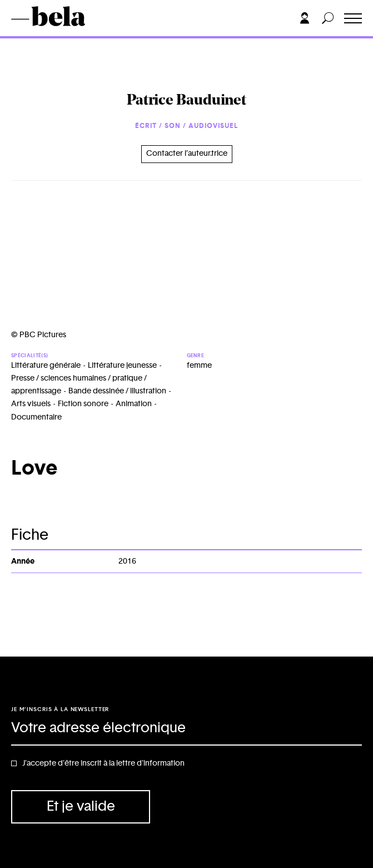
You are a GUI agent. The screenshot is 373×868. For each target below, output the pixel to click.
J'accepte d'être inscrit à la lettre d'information (103, 763)
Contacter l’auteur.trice (187, 154)
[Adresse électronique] (186, 729)
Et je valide (81, 807)
